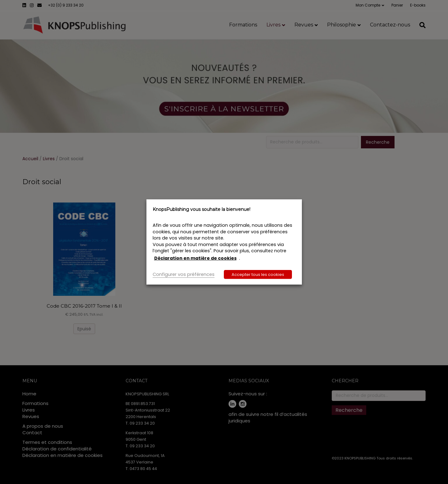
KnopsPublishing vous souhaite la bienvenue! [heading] (201, 209)
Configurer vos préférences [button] (184, 274)
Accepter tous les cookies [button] (258, 275)
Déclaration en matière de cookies (195, 258)
